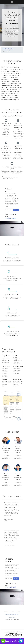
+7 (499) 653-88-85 (12, 24)
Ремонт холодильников (9, 50)
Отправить (16, 210)
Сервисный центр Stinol (7, 48)
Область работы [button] (12, 617)
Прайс (12, 612)
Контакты (18, 612)
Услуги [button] (6, 612)
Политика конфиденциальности (12, 615)
